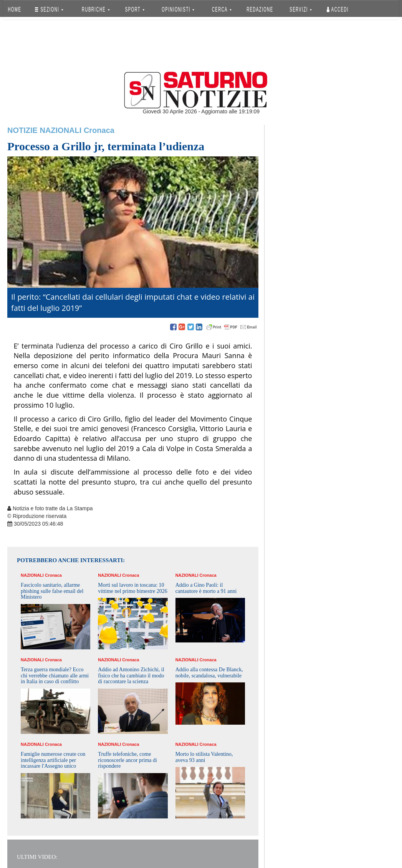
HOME (15, 9)
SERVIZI (301, 9)
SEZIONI (49, 9)
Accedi (338, 9)
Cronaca (99, 130)
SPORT (135, 9)
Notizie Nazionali (44, 130)
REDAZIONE (260, 9)
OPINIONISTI (178, 9)
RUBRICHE (96, 9)
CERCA (222, 9)
